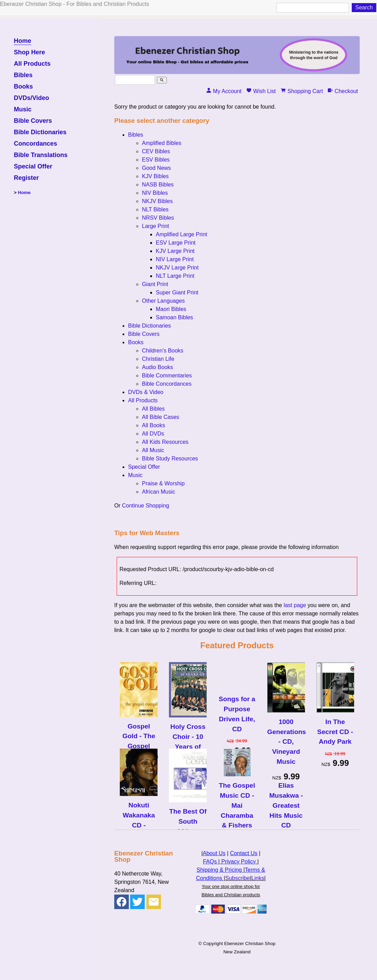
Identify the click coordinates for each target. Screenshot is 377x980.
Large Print (155, 226)
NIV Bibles (155, 193)
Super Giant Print (177, 292)
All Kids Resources (165, 442)
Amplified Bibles (162, 143)
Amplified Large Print (182, 234)
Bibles (23, 75)
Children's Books (163, 351)
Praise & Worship (163, 483)
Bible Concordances (167, 384)
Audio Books (158, 367)
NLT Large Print (175, 276)
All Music (153, 450)
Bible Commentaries (167, 375)
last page (295, 605)
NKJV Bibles (157, 201)
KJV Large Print (175, 251)
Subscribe (237, 878)
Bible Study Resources (170, 459)
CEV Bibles (156, 151)
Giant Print (155, 284)
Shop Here (29, 52)
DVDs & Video (146, 392)
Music (23, 109)
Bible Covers (33, 121)
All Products (32, 64)
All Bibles (153, 409)
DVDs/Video (32, 98)
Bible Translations (41, 155)
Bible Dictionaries (40, 132)
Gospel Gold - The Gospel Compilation (139, 741)
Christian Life (158, 359)
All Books (154, 425)
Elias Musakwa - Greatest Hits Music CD (286, 805)
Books (23, 87)
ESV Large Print (176, 243)
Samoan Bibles (174, 317)
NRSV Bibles (158, 218)
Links (258, 878)
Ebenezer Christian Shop (250, 944)
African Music (159, 492)
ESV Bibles (156, 160)
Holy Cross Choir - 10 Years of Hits (188, 741)
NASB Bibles (158, 185)
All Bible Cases (161, 417)
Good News (156, 168)
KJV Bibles (155, 176)
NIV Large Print (175, 259)
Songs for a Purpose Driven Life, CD (237, 714)
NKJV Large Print (177, 268)
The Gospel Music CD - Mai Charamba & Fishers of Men (237, 810)
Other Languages (163, 301)
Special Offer (33, 167)
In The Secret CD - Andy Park (335, 732)
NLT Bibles (155, 209)
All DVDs (153, 434)
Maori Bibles (171, 309)
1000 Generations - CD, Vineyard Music (286, 742)
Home (23, 41)
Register (26, 178)
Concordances (35, 144)
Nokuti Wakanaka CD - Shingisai (139, 820)
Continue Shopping (145, 506)
